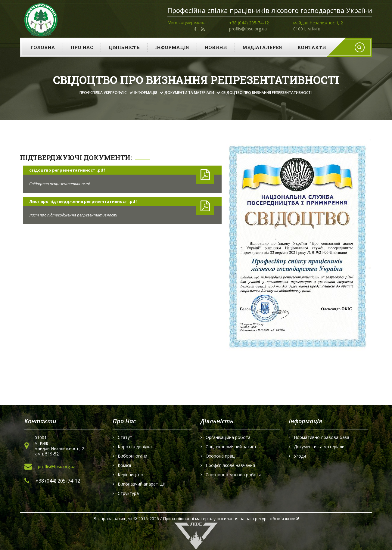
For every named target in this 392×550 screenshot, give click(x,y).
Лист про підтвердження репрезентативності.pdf (83, 201)
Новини (216, 47)
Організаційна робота (228, 437)
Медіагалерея (262, 47)
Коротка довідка (135, 447)
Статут (125, 437)
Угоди (300, 456)
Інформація (172, 47)
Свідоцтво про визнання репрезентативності (266, 93)
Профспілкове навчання (230, 465)
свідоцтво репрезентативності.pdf (67, 170)
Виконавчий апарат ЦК (142, 484)
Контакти (312, 47)
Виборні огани (132, 456)
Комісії (124, 465)
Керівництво (131, 475)
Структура (128, 493)
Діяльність (124, 47)
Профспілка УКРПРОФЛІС (103, 93)
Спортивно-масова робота (233, 475)
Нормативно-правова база (322, 437)
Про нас (82, 47)
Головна (43, 47)
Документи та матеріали (189, 93)
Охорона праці (221, 456)
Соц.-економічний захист (231, 447)
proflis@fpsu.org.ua (248, 29)
